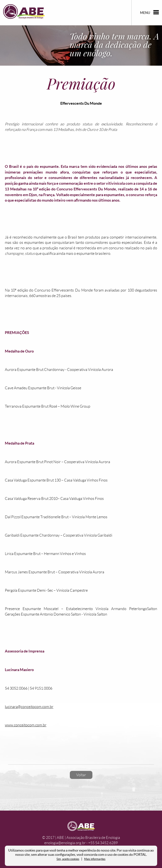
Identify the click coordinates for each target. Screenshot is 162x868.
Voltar (81, 775)
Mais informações (95, 859)
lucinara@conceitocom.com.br (29, 707)
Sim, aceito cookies (68, 859)
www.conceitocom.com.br (26, 725)
